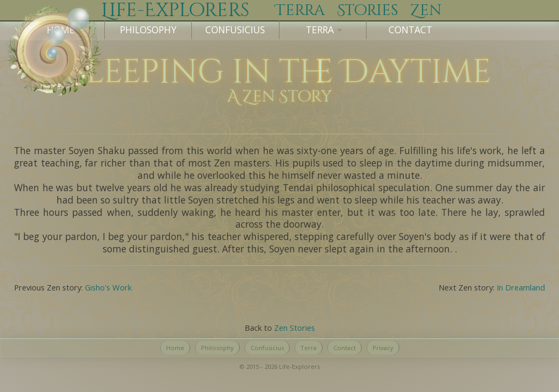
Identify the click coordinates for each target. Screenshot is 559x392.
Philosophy (148, 30)
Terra (309, 348)
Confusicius (235, 30)
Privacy (383, 348)
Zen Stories (295, 328)
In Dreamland (521, 287)
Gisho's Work (108, 287)
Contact (410, 30)
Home (175, 348)
